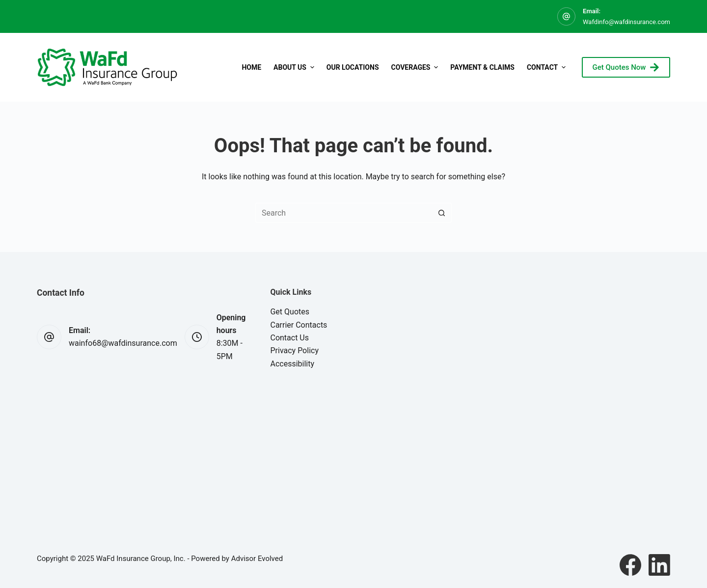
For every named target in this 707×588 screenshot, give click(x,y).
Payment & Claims (482, 67)
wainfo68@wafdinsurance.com (123, 343)
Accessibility (292, 364)
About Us (295, 67)
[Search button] (442, 213)
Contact (547, 67)
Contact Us (289, 338)
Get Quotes (290, 312)
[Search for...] (344, 213)
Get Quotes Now (626, 67)
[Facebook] (630, 565)
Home (251, 67)
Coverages (416, 67)
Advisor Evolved (257, 559)
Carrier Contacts (299, 325)
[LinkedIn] (659, 565)
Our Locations (353, 67)
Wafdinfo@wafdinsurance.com (626, 22)
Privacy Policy (294, 350)
